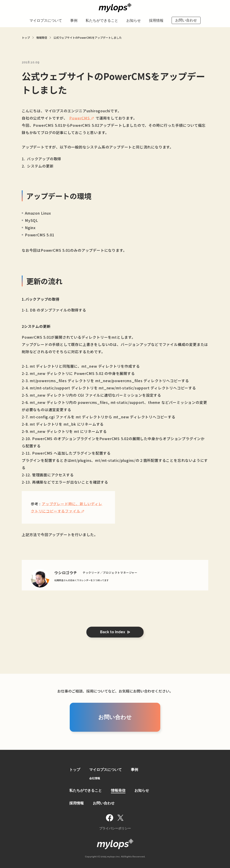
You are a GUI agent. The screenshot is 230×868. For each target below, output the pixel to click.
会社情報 (95, 778)
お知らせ (134, 20)
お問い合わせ (186, 20)
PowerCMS (79, 118)
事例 (74, 20)
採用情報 (156, 20)
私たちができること (102, 20)
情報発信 (118, 790)
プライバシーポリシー (115, 828)
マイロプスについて (46, 20)
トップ (75, 770)
